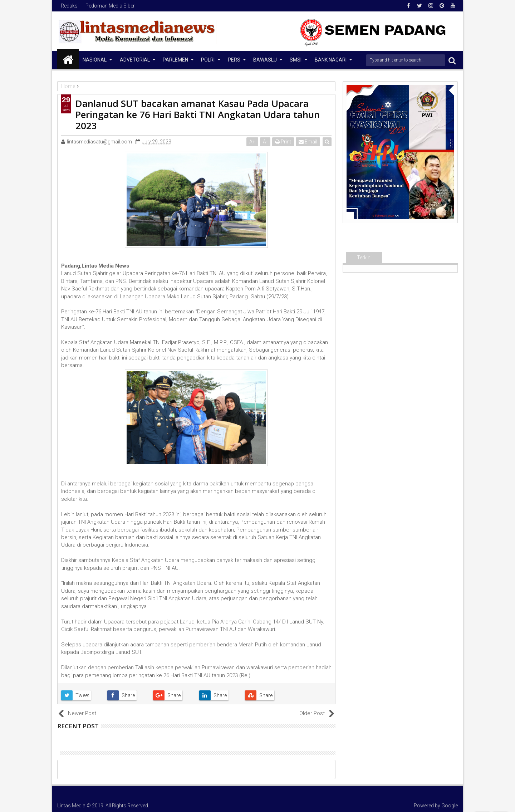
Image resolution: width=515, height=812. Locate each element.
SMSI (296, 60)
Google (450, 806)
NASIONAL (95, 60)
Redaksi (70, 6)
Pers (234, 60)
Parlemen (175, 60)
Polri (208, 60)
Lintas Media (71, 806)
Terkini (364, 258)
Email (308, 142)
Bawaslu (265, 60)
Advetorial (135, 60)
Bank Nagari (331, 60)
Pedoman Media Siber (110, 6)
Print (283, 142)
